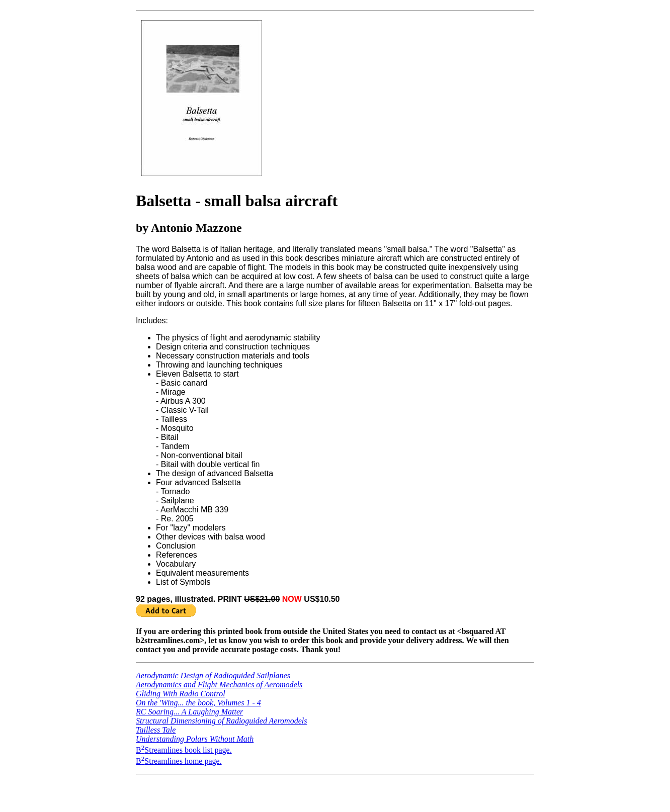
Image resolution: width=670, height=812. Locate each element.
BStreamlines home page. (179, 761)
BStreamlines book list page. (184, 750)
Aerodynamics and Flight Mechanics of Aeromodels (219, 685)
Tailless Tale (156, 730)
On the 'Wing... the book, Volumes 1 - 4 (198, 703)
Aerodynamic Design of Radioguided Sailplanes (213, 675)
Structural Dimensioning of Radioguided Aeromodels (221, 721)
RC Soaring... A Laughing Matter (189, 712)
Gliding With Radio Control (181, 694)
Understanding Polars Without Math (195, 739)
